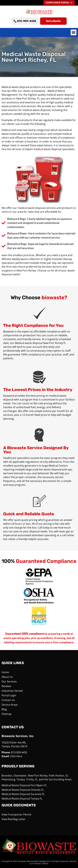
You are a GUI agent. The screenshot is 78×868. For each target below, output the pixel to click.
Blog (4, 709)
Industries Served (12, 691)
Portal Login (9, 695)
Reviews (6, 686)
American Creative (40, 864)
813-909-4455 (19, 752)
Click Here (16, 756)
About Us (7, 677)
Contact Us (8, 700)
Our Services (9, 681)
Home (5, 672)
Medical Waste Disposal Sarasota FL (23, 794)
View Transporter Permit (16, 815)
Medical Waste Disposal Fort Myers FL (24, 785)
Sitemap (7, 714)
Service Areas (10, 705)
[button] (74, 32)
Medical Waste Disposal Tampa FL (22, 799)
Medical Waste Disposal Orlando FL (23, 790)
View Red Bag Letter (14, 819)
